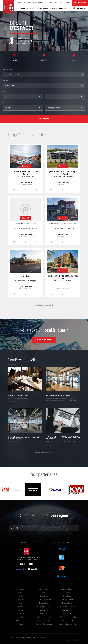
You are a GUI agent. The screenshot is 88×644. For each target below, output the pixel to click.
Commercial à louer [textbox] (12, 74)
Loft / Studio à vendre (68, 621)
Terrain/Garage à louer (44, 610)
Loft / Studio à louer (44, 621)
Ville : (47, 92)
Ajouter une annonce (80, 3)
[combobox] (44, 74)
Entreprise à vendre (68, 603)
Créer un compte (20, 621)
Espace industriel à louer (44, 607)
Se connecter (80, 8)
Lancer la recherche (44, 119)
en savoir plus (12, 402)
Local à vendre (68, 614)
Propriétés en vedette (27, 8)
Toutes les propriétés (44, 305)
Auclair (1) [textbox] (14, 528)
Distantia (77, 640)
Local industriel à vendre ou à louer (25, 224)
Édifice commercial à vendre (68, 617)
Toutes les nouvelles (44, 453)
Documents (18, 3)
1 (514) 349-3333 (65, 3)
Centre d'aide (51, 3)
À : (46, 103)
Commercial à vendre (57, 8)
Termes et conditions (38, 638)
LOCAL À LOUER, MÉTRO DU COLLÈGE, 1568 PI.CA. (63, 277)
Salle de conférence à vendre (68, 624)
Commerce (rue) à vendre (68, 600)
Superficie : (6, 103)
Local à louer (44, 614)
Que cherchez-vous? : (9, 70)
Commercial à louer (42, 8)
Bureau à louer (44, 596)
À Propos (35, 3)
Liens (24, 3)
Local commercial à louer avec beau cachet (63, 224)
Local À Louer (25, 276)
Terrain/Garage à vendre (68, 610)
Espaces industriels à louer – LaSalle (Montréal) (25, 173)
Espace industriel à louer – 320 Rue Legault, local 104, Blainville (63, 173)
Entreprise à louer (44, 603)
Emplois (20, 624)
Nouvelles (20, 596)
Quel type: (6, 81)
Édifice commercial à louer (44, 617)
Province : (6, 92)
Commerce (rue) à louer (44, 600)
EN (56, 3)
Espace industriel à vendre (68, 607)
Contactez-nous (42, 3)
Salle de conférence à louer (44, 624)
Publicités (29, 3)
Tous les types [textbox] (10, 86)
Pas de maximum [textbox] (53, 108)
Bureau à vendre (68, 596)
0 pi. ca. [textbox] (8, 108)
